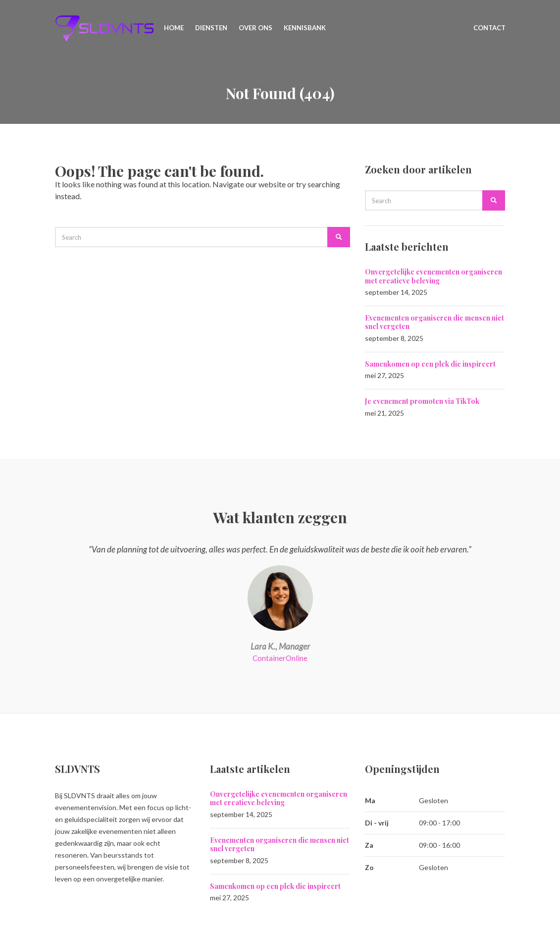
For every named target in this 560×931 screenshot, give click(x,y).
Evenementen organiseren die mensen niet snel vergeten (434, 322)
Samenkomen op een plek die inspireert (430, 364)
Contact (489, 28)
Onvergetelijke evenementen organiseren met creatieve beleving (433, 276)
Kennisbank (305, 28)
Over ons (255, 28)
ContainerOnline (280, 658)
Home (174, 28)
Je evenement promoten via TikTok (422, 401)
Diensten (211, 28)
